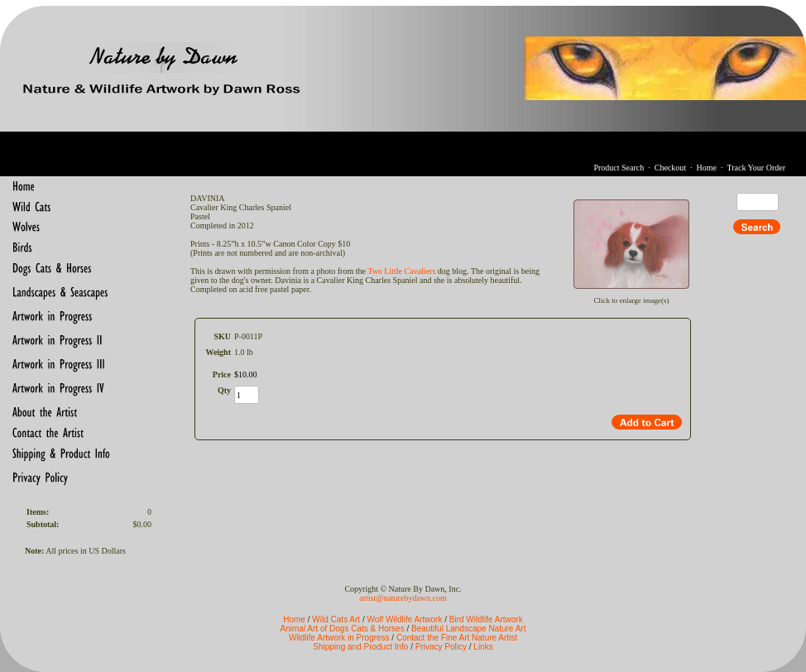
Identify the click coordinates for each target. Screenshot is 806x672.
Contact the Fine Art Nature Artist (457, 638)
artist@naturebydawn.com (403, 598)
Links (483, 647)
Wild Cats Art (336, 619)
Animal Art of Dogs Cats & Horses (343, 629)
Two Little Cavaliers (401, 271)
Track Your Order (756, 168)
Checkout (670, 168)
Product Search (619, 168)
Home (707, 168)
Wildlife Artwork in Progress (339, 638)
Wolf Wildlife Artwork (404, 619)
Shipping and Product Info (360, 647)
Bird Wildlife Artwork (486, 619)
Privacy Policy (441, 647)
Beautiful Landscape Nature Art (468, 629)
